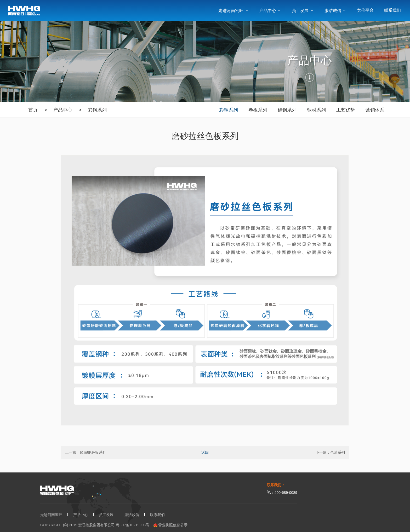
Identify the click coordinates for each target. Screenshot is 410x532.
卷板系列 (258, 110)
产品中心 (270, 11)
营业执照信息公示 (171, 525)
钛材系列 (316, 110)
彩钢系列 (97, 110)
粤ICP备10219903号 (133, 525)
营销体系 (375, 110)
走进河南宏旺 (234, 11)
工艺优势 (346, 110)
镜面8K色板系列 (93, 452)
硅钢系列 (287, 110)
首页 (33, 110)
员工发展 (303, 11)
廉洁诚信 (335, 11)
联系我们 (392, 10)
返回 (205, 452)
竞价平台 (365, 10)
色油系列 (338, 452)
